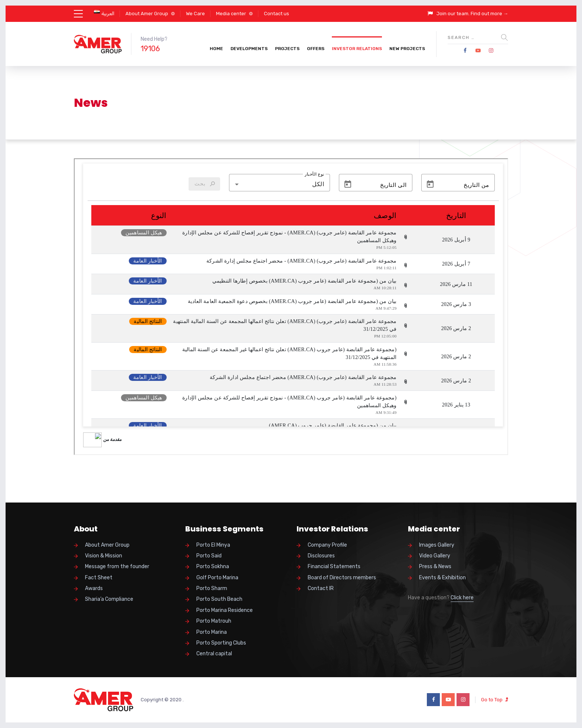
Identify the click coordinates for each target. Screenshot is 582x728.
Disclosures (321, 556)
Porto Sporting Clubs (221, 643)
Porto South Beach (219, 599)
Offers (316, 49)
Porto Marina (212, 632)
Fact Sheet (99, 578)
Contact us (277, 14)
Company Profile (327, 545)
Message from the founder (117, 566)
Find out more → (489, 14)
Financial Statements (334, 566)
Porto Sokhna (213, 566)
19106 (150, 49)
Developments (249, 49)
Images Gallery (437, 545)
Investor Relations (357, 49)
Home (216, 49)
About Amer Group (147, 14)
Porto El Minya (213, 545)
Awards (94, 588)
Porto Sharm (212, 588)
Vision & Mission (104, 556)
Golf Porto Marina (217, 578)
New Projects (407, 49)
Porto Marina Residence (225, 610)
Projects (287, 49)
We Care (195, 14)
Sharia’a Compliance (109, 599)
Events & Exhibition (442, 578)
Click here (462, 598)
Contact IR (321, 588)
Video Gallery (435, 556)
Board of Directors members (342, 578)
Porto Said (209, 556)
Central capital (214, 654)
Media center (231, 14)
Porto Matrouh (214, 621)
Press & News (435, 566)
